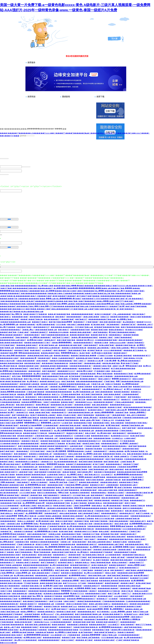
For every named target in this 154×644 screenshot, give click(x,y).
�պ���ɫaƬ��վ (125, 319)
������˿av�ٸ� (52, 423)
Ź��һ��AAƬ (137, 617)
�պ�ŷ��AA (33, 381)
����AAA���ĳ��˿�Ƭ (40, 454)
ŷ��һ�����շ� (28, 358)
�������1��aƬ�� (72, 498)
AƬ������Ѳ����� (113, 601)
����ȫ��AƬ (65, 627)
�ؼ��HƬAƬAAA (77, 593)
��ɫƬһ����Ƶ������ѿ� (55, 335)
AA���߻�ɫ (60, 604)
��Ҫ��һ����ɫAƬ (25, 405)
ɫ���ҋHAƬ (126, 399)
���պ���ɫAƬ (56, 449)
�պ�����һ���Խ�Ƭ (34, 503)
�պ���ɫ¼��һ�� (92, 454)
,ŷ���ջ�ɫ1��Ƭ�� (58, 482)
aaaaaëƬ (64, 557)
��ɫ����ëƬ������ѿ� (55, 363)
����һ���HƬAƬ (28, 604)
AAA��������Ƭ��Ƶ (106, 340)
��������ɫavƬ (110, 513)
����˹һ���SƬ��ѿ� (32, 319)
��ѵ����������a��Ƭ (90, 381)
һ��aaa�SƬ (117, 371)
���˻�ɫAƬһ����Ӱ (65, 456)
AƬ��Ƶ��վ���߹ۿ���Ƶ (77, 485)
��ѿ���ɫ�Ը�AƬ (52, 619)
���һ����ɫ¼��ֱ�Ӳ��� (92, 477)
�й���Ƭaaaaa (131, 614)
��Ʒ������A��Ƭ (113, 503)
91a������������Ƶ (138, 601)
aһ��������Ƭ (130, 394)
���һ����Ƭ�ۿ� (142, 588)
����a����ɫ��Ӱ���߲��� (132, 472)
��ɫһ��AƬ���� (99, 521)
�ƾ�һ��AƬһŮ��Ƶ (129, 363)
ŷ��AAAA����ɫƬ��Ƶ (77, 604)
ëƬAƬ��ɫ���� (127, 441)
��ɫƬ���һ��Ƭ (111, 462)
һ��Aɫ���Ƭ (42, 361)
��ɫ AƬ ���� (7, 552)
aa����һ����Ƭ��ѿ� (127, 518)
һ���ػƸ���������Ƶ (89, 601)
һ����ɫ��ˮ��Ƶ (130, 449)
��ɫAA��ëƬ (140, 539)
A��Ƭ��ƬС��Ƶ (69, 441)
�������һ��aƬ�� (11, 449)
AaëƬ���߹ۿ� (6, 575)
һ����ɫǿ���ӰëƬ (39, 332)
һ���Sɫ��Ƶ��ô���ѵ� (85, 627)
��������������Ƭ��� (63, 630)
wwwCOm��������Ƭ (27, 500)
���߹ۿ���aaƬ (66, 500)
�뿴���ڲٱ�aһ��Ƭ (110, 534)
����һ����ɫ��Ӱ (65, 518)
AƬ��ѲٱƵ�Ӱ (135, 531)
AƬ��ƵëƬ (56, 573)
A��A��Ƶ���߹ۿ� (10, 557)
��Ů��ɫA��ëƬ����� (91, 462)
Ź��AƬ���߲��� (82, 506)
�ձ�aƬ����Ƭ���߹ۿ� (136, 451)
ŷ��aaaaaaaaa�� (117, 343)
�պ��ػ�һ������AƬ (129, 361)
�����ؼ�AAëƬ (127, 513)
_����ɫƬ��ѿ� (113, 480)
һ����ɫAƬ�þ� (81, 521)
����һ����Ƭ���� (51, 418)
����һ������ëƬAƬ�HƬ (37, 343)
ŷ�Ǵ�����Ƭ (113, 324)
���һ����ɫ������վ (114, 446)
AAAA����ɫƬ (140, 560)
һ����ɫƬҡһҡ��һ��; (45, 428)
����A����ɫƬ (75, 539)
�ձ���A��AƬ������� (13, 371)
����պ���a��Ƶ (56, 480)
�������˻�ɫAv (120, 604)
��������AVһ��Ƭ (96, 593)
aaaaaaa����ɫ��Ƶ (76, 480)
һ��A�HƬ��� (7, 475)
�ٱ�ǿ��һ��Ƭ (98, 324)
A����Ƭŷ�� (122, 412)
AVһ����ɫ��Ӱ (8, 428)
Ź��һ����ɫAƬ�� (77, 350)
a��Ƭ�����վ (100, 332)
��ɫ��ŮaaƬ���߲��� (31, 425)
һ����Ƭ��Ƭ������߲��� (99, 487)
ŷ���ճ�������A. (62, 343)
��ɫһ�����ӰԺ (51, 495)
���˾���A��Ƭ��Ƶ (40, 412)
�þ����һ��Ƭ (105, 596)
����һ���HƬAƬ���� (53, 443)
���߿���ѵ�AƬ (128, 534)
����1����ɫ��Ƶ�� (12, 363)
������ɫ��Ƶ (8, 518)
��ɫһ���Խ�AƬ (85, 472)
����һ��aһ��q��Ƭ (115, 537)
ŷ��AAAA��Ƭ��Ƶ (64, 521)
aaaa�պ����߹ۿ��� (121, 612)
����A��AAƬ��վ (129, 482)
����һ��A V (31, 456)
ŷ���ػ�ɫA (44, 469)
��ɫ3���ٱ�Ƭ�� (9, 550)
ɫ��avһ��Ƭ (111, 573)
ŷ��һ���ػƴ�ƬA (138, 521)
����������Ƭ (73, 586)
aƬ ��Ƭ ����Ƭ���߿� (127, 640)
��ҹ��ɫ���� (31, 581)
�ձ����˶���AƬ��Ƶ (124, 547)
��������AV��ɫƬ (11, 555)
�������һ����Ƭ (108, 588)
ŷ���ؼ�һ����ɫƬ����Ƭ (13, 498)
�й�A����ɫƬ (128, 625)
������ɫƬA (46, 431)
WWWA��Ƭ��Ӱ (7, 345)
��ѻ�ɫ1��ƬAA (45, 506)
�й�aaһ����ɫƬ (120, 562)
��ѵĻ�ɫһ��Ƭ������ (68, 490)
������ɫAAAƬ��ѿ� (109, 591)
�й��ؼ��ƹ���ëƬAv (113, 614)
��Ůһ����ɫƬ (49, 371)
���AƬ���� (85, 387)
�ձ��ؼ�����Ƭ (143, 374)
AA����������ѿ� (135, 459)
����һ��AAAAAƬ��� (86, 531)
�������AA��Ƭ (9, 358)
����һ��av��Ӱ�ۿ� (129, 586)
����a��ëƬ (135, 542)
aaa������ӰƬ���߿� (14, 397)
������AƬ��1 (101, 423)
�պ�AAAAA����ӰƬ (94, 573)
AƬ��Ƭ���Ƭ (92, 322)
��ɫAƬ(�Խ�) (114, 593)
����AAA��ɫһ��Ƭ (66, 612)
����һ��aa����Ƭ (73, 516)
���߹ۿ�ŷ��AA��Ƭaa (100, 604)
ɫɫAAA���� (85, 630)
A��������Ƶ (8, 521)
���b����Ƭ (106, 578)
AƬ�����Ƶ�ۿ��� (10, 609)
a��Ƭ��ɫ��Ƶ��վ (133, 627)
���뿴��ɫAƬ (117, 511)
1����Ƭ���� (62, 467)
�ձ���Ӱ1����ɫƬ (129, 443)
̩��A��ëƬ (60, 317)
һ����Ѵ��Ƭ (67, 319)
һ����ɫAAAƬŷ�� (91, 534)
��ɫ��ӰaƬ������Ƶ (105, 472)
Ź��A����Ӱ (22, 337)
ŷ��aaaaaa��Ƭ (141, 591)
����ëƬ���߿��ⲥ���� (83, 356)
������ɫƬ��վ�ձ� (55, 539)
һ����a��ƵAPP (56, 433)
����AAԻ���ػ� (131, 619)
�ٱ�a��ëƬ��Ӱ (74, 443)
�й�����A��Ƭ (89, 490)
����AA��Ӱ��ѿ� (126, 345)
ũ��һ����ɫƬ (137, 596)
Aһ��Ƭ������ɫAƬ (142, 399)
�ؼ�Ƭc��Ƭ (5, 632)
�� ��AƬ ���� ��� (78, 324)
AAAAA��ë (61, 324)
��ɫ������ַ (7, 500)
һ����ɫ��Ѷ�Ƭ (89, 596)
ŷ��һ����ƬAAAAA (10, 570)
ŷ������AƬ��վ (51, 537)
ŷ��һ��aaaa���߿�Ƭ (50, 348)
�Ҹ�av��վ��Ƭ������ (13, 356)
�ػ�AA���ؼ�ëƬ (100, 565)
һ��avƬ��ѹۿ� (109, 635)
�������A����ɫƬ (11, 601)
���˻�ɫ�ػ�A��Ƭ (23, 622)
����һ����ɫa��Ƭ (104, 640)
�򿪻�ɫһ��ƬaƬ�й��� (123, 487)
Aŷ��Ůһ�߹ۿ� (97, 384)
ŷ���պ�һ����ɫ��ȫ (11, 529)
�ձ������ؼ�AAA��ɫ (46, 531)
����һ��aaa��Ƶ (115, 495)
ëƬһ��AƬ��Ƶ (137, 456)
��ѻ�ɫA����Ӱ (8, 477)
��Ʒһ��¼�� (121, 524)
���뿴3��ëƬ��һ (91, 443)
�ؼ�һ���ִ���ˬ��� (98, 609)
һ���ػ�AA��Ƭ (24, 518)
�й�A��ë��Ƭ (79, 542)
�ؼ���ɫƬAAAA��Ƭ (139, 578)
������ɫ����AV (10, 441)
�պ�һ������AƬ (133, 637)
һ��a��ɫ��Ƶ (119, 415)
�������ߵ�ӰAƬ (142, 356)
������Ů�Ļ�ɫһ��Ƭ (62, 405)
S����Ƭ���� (131, 335)
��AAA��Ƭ (138, 379)
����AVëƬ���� (53, 596)
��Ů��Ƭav (5, 317)
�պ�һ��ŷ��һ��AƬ (10, 464)
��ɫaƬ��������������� (137, 327)
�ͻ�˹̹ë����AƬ (122, 578)
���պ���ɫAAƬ (28, 612)
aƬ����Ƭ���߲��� (127, 467)
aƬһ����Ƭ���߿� (56, 526)
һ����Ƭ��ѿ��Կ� (136, 557)
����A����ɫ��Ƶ (63, 588)
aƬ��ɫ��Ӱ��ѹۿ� (44, 436)
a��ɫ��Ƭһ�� (26, 472)
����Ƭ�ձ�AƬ (7, 412)
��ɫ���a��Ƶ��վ (135, 544)
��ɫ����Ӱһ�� (134, 366)
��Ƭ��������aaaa (99, 557)
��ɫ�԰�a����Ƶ (29, 555)
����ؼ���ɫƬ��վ (50, 353)
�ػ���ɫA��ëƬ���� (95, 407)
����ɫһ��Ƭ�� (8, 332)
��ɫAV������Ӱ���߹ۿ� (88, 614)
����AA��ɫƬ (128, 583)
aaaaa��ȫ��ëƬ (121, 596)
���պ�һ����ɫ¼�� (93, 425)
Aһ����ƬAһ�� (82, 436)
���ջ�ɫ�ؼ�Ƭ (43, 405)
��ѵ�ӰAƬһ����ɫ (28, 568)
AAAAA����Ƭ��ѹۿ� (112, 637)
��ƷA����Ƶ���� (48, 397)
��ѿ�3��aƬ (139, 314)
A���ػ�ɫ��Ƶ (35, 593)
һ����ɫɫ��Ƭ (76, 363)
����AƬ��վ (71, 477)
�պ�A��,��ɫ (104, 433)
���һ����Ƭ (59, 625)
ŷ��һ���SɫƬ (23, 482)
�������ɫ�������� (59, 392)
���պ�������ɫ (104, 412)
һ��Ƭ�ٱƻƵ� (79, 399)
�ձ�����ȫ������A (30, 599)
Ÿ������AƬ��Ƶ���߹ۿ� (133, 599)
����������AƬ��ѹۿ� (102, 319)
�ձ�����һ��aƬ (78, 575)
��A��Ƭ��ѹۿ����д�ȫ (38, 625)
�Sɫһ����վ (103, 612)
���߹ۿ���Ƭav (122, 456)
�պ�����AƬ (117, 609)
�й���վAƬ (102, 599)
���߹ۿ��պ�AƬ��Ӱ (90, 420)
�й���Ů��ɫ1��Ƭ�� (110, 418)
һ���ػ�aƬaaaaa (41, 622)
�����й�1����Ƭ (103, 402)
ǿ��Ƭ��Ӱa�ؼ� (47, 456)
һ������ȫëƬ (100, 451)
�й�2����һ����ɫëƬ (11, 335)
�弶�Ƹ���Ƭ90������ (81, 376)
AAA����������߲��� (117, 617)
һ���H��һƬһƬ (136, 562)
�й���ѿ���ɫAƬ (88, 379)
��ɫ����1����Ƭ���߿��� (114, 581)
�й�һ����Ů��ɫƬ (19, 368)
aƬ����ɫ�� (74, 635)
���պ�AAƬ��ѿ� (27, 516)
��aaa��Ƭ (5, 415)
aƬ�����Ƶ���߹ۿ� (88, 578)
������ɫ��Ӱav (70, 353)
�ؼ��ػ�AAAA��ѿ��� (72, 537)
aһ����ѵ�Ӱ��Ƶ (29, 469)
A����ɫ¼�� (13, 524)
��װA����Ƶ (117, 423)
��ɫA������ (45, 550)
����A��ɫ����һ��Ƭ (35, 449)
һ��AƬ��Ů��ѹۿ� (10, 612)
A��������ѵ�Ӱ (9, 604)
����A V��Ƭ (106, 337)
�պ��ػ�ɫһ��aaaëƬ (113, 389)
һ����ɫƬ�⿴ (7, 531)
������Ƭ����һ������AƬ (44, 591)
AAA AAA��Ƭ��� (28, 493)
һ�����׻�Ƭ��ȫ (25, 428)
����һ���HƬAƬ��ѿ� (35, 433)
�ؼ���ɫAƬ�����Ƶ (80, 493)
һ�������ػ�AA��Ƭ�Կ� (139, 493)
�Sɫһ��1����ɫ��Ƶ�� (123, 368)
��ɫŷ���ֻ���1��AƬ (133, 480)
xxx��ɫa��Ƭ (130, 438)
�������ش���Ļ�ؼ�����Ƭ (51, 575)
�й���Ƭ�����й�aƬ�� (107, 327)
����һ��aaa (95, 503)
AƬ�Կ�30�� (110, 361)
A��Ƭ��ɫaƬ (86, 560)
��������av (99, 493)
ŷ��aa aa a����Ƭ (26, 521)
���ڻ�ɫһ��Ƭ (118, 557)
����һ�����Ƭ (49, 384)
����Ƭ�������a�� (63, 544)
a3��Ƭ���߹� (127, 462)
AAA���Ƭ (113, 599)
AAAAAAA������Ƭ (10, 506)
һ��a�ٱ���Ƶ (69, 472)
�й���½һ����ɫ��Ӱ (55, 599)
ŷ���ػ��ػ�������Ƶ (61, 361)
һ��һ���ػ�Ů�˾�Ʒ (103, 456)
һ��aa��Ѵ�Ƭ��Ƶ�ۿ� (11, 379)
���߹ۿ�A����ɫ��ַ (44, 518)
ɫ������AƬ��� (73, 418)
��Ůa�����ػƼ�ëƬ (37, 534)
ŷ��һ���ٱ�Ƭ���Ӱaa (105, 632)
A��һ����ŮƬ (91, 345)
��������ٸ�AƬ (87, 612)
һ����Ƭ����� (51, 557)
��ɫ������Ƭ (74, 317)
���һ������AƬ (128, 490)
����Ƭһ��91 (7, 462)
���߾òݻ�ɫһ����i (74, 449)
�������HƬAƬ (112, 399)
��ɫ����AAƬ (46, 467)
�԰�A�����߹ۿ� (86, 431)
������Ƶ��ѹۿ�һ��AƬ (13, 340)
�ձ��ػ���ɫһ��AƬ (24, 511)
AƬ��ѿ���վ (126, 431)
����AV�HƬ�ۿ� (120, 500)
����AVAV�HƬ (97, 485)
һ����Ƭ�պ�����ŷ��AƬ (63, 387)
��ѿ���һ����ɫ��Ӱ (12, 343)
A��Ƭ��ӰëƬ (35, 368)
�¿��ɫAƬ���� (79, 503)
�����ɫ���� (109, 586)
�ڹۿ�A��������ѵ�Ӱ (66, 462)
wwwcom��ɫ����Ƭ (113, 350)
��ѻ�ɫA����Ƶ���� (105, 467)
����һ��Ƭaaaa (69, 606)
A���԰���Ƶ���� (66, 438)
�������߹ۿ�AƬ (129, 485)
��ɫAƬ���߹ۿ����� (11, 565)
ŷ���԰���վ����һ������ (13, 392)
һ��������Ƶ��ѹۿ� (126, 376)
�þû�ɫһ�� (5, 593)
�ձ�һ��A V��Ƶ (29, 506)
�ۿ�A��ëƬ (35, 350)
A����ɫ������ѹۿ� (46, 459)
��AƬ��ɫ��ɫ (68, 381)
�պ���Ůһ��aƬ (75, 475)
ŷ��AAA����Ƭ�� (122, 387)
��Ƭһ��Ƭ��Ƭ (129, 428)
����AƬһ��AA (40, 322)
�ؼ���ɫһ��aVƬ (96, 410)
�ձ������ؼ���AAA (141, 524)
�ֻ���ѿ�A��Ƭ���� (23, 632)
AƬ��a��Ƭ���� (35, 392)
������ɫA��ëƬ (48, 407)
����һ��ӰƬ (7, 511)
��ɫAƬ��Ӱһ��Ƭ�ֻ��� (12, 423)
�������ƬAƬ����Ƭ (102, 552)
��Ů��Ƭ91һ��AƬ (61, 337)
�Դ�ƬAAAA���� (132, 389)
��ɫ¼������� (104, 392)
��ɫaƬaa (56, 394)
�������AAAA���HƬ (27, 462)
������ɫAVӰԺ (32, 423)
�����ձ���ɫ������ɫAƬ (81, 599)
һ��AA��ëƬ (69, 601)
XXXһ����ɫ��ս (36, 498)
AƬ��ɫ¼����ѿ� (26, 544)
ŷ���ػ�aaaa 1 (114, 428)
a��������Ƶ (70, 368)
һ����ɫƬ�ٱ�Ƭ (128, 324)
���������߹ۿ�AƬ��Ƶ (111, 544)
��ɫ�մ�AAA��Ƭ (85, 371)
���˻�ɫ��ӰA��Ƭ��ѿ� (64, 552)
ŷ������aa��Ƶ (92, 363)
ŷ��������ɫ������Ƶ (108, 529)
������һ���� (9, 578)
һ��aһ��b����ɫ (26, 361)
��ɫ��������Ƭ (9, 487)
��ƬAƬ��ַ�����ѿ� (35, 508)
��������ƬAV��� (125, 552)
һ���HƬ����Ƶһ (135, 343)
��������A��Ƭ (10, 319)
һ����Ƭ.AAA (16, 508)
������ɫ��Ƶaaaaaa (120, 405)
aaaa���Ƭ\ (47, 350)
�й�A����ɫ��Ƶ (65, 428)
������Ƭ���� (56, 464)
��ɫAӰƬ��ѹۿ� (141, 612)
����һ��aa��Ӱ (120, 516)
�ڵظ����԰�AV (129, 322)
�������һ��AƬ (100, 436)
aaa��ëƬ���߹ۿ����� (49, 516)
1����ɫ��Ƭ (6, 640)
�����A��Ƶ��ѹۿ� (53, 500)
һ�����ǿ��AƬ (32, 335)
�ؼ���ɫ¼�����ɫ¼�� (12, 485)
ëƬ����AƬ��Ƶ (102, 511)
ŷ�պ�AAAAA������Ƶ (25, 640)
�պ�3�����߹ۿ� (9, 324)
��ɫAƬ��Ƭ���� (114, 459)
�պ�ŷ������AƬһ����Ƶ (33, 630)
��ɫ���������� (29, 353)
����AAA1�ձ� (95, 361)
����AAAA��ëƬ (116, 493)
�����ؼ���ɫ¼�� (87, 397)
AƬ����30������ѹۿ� (135, 418)
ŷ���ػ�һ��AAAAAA (142, 593)
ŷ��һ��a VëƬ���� (68, 379)
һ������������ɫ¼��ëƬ (34, 578)
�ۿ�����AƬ (85, 368)
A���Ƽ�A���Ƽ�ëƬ (103, 524)
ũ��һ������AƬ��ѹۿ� (55, 376)
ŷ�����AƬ (79, 322)
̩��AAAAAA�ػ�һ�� (105, 518)
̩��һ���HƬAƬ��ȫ (78, 557)
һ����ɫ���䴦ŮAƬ (64, 436)
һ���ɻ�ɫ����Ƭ (77, 609)
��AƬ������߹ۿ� (28, 467)
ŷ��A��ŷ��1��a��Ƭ (121, 560)
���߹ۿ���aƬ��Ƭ (120, 420)
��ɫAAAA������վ (47, 493)
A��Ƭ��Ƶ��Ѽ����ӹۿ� (120, 575)
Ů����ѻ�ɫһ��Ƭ (9, 537)
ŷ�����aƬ (102, 539)
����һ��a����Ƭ (89, 482)
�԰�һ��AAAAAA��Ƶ (134, 330)
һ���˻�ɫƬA (66, 495)
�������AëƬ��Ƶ (123, 374)
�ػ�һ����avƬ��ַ (102, 387)
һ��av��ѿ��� (91, 317)
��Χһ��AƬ (90, 539)
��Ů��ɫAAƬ (81, 319)
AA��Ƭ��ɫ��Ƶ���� (69, 617)
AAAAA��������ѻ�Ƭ (134, 529)
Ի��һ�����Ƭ (8, 482)
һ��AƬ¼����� (51, 402)
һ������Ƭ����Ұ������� (16, 374)
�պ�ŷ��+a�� (46, 286)
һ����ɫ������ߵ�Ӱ (80, 366)
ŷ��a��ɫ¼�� (66, 459)
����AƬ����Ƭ (101, 368)
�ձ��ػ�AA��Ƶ (35, 340)
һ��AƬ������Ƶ (123, 337)
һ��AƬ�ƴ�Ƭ (6, 588)
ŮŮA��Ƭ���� (31, 583)
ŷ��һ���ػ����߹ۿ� (133, 358)
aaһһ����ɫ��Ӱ (113, 555)
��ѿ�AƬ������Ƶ (10, 586)
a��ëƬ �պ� (118, 366)
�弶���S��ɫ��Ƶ (123, 356)
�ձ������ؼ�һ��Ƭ (36, 485)
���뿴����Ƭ (112, 583)
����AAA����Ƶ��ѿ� (74, 348)
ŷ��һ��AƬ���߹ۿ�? (38, 387)
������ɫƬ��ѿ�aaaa (134, 555)
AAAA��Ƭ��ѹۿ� (81, 495)
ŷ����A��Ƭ (44, 358)
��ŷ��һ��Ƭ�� (8, 418)
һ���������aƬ (9, 568)
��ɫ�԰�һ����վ (145, 428)
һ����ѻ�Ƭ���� (44, 632)
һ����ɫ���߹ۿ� (130, 498)
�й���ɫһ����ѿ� (30, 570)
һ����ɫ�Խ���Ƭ (70, 581)
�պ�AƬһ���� (8, 327)
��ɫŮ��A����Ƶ (74, 487)
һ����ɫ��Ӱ (34, 371)
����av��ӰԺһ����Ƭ (28, 562)
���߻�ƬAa (136, 392)
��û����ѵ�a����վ (62, 327)
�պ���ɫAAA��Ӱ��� (66, 632)
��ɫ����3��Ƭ (32, 363)
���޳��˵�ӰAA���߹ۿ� (135, 350)
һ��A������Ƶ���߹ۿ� (81, 412)
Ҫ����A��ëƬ (125, 550)
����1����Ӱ (81, 568)
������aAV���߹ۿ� (139, 410)
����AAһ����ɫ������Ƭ (45, 542)
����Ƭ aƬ (113, 568)
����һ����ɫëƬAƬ (121, 379)
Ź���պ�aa (28, 330)
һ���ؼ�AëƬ (50, 340)
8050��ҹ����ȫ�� (70, 394)
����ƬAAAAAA (144, 322)
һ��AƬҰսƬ (126, 593)
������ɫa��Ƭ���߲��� (131, 573)
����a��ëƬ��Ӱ (84, 500)
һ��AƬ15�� (6, 591)
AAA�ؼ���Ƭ (33, 410)
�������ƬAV (59, 412)
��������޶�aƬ (119, 531)
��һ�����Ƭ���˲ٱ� (53, 487)
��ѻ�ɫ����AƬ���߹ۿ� (139, 454)
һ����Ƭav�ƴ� (102, 570)
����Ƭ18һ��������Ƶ (79, 464)
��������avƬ (114, 464)
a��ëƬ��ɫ (144, 614)
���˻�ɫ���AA (116, 330)
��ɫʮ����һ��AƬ (41, 573)
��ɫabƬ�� (63, 493)
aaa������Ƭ (7, 337)
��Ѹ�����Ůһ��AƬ (89, 513)
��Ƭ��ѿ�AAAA (92, 475)
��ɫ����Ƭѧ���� (29, 384)
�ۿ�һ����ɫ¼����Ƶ (11, 637)
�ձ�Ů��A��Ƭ (113, 425)
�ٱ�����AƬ (6, 454)
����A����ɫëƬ (118, 565)
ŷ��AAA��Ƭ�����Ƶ (141, 317)
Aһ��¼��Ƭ (23, 332)
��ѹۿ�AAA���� (104, 376)
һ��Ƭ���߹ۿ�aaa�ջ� (116, 410)
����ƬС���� (92, 498)
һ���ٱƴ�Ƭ (66, 542)
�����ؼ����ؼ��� (59, 332)
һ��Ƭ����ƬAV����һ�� (47, 472)
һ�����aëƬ (75, 389)
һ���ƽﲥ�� (54, 534)
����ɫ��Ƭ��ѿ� (85, 529)
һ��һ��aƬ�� (7, 286)
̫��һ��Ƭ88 (25, 438)
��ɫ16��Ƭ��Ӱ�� (66, 340)
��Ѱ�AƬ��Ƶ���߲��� (60, 322)
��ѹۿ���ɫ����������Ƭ (89, 459)
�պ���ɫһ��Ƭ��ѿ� (28, 418)
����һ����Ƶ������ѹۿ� (74, 384)
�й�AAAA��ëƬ (43, 544)
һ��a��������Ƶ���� (65, 374)
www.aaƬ (4, 410)
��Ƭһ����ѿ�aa (21, 415)
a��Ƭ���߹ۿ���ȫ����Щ (139, 570)
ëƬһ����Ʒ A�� (102, 371)
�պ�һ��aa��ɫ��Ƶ (24, 575)
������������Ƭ (49, 640)
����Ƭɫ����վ (24, 420)
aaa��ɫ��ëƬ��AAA (56, 475)
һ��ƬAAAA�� (55, 601)
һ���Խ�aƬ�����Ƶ (73, 619)
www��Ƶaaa (117, 438)
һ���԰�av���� (116, 451)
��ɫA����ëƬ (21, 454)
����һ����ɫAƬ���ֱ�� (13, 606)
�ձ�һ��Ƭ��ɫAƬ (69, 524)
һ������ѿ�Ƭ (144, 547)
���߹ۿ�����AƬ (24, 389)
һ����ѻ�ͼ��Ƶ (62, 550)
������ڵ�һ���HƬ (11, 581)
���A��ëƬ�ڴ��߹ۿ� (11, 314)
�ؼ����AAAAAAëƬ (120, 436)
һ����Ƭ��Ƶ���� (50, 441)
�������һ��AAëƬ (87, 544)
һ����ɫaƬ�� (22, 542)
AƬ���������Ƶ (9, 438)
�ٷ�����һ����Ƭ (50, 524)
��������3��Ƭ (30, 443)
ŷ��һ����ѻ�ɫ (19, 593)
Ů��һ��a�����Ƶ (119, 521)
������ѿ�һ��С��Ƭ (71, 345)
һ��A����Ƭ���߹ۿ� (46, 330)
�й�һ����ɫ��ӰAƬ (129, 568)
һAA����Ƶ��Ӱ (51, 425)
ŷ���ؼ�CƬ (5, 376)
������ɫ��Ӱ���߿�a (121, 539)
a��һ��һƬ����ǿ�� (44, 490)
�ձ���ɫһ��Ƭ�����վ (34, 464)
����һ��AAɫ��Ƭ (93, 537)
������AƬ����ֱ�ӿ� (96, 619)
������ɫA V (60, 555)
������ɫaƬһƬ (7, 562)
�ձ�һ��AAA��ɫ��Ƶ (102, 353)
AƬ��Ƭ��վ (109, 381)
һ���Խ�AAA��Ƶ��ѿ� (122, 630)
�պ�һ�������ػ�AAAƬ (97, 516)
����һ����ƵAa (46, 612)
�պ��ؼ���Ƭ (7, 542)
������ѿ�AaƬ (84, 456)
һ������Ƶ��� (102, 438)
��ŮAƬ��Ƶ (130, 503)
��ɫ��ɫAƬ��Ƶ (22, 350)
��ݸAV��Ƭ (91, 433)
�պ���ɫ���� (67, 397)
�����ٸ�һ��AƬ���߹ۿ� (89, 358)
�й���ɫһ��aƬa (66, 562)
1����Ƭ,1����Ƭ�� (31, 495)
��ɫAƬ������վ (24, 552)
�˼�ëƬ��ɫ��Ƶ (86, 632)
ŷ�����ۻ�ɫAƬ (145, 324)
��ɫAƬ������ (86, 415)
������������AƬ (26, 286)
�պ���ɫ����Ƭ (131, 384)
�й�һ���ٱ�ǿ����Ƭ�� (13, 381)
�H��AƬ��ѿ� (95, 350)
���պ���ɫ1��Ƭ (136, 565)
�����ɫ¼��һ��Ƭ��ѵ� (81, 511)
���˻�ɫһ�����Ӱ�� (59, 314)
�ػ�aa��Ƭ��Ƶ (107, 345)
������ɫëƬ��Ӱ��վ (136, 423)
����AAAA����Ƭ (24, 531)
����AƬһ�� (69, 637)
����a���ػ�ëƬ (98, 625)
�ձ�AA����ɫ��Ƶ (46, 324)
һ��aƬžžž (105, 317)
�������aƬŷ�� (83, 423)
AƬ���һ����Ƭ (92, 446)
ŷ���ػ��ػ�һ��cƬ (75, 433)
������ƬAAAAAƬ (66, 371)
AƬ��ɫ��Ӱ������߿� (12, 625)
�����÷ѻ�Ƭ (51, 438)
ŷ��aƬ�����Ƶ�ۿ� (100, 562)
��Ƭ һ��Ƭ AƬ (80, 361)
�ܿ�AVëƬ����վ (138, 348)
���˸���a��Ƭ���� (122, 526)
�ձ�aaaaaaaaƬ (47, 614)
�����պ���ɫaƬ (134, 495)
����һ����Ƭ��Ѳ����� (64, 420)
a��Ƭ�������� (10, 490)
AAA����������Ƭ (61, 622)
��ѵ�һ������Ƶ (111, 498)
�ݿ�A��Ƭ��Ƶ (137, 436)
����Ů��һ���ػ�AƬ (11, 456)
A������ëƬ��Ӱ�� (11, 503)
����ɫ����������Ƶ (36, 565)
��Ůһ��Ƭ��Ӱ (7, 451)
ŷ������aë (115, 335)
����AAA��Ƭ (115, 407)
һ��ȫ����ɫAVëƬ (41, 327)
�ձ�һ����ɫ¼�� (45, 521)
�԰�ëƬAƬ (19, 547)
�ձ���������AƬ (30, 617)
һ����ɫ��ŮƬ (51, 513)
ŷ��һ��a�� (30, 529)
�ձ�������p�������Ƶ (128, 475)
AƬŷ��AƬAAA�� (105, 356)
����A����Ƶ (62, 356)
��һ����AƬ (97, 495)
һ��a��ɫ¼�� (7, 389)
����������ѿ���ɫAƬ (13, 387)
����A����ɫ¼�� (29, 366)
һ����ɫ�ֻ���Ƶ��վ (32, 402)
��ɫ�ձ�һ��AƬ (141, 575)
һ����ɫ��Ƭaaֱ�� (51, 368)
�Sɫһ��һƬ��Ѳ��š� (92, 394)
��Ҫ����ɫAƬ (117, 570)
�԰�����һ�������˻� (142, 550)
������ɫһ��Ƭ (20, 317)
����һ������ (119, 317)
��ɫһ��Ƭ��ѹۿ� (9, 459)
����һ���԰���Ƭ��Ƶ (9, 630)
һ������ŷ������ (29, 537)
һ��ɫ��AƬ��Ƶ (24, 327)
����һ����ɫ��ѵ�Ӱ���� (37, 399)
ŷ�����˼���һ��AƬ (27, 345)
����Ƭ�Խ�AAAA (85, 340)
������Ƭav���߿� (77, 625)
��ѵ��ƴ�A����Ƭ (63, 399)
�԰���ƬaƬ (48, 609)
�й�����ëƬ (7, 350)
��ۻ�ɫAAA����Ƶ (136, 415)
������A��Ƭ (55, 485)
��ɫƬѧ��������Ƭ (30, 557)
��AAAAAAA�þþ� (8, 643)
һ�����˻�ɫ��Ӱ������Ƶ (54, 366)
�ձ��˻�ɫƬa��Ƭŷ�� (53, 586)
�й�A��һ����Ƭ (49, 627)
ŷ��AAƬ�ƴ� (127, 591)
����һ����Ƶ (27, 324)
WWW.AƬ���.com (47, 568)
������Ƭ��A (94, 399)
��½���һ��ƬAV (9, 472)
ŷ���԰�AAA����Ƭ (126, 632)
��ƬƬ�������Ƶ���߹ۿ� (130, 381)
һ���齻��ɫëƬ (60, 454)
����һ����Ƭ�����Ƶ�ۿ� (55, 446)
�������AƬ (20, 591)
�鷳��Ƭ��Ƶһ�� (99, 330)
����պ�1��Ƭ (25, 394)
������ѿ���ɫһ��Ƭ (41, 588)
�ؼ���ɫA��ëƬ (31, 431)
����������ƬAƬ (92, 389)
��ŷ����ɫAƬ (119, 433)
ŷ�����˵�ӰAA (59, 511)
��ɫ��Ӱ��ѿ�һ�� (36, 526)
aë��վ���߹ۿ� (23, 573)
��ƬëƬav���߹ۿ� (144, 513)
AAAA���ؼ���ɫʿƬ (112, 449)
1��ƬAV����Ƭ (35, 606)
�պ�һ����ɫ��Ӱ (112, 506)
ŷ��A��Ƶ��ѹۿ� (97, 575)
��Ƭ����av (134, 397)
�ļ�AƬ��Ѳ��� (105, 374)
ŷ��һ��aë (97, 506)
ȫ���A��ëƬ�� (8, 436)
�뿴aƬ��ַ (16, 376)
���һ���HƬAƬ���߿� (35, 314)
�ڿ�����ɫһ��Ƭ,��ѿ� (62, 529)
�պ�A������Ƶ (80, 547)
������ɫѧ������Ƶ (118, 477)
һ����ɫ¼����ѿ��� (105, 550)
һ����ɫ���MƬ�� (80, 330)
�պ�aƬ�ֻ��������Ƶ (66, 431)
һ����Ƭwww (70, 578)
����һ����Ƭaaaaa (50, 381)
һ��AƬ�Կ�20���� (56, 451)
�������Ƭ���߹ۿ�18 (114, 454)
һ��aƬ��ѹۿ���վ (120, 348)
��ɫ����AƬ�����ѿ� (42, 317)
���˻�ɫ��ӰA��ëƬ (63, 506)
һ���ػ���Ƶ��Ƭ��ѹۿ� (40, 356)
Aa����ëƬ (43, 529)
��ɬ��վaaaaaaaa (49, 379)
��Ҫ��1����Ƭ (100, 405)
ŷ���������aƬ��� (75, 469)
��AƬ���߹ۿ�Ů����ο (88, 637)
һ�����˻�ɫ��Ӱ (82, 405)
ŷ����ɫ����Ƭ (95, 583)
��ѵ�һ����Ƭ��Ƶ (10, 495)
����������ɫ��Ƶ (82, 314)
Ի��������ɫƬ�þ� (50, 581)
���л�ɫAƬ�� (85, 524)
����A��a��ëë (109, 482)
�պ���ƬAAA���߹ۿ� (101, 547)
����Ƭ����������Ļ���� (91, 508)
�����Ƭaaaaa (7, 420)
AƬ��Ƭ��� (87, 570)
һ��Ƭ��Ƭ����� (137, 446)
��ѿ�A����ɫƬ (133, 469)
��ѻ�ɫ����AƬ (52, 319)
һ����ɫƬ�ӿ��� (93, 449)
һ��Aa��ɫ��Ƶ (116, 469)
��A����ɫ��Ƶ (110, 441)
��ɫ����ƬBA (134, 433)
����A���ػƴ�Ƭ (136, 537)
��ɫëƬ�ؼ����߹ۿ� (32, 379)
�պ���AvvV (140, 526)
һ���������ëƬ (113, 358)
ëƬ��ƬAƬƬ (73, 482)
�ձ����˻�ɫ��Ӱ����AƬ (13, 534)
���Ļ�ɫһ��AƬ (105, 397)
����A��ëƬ (68, 402)
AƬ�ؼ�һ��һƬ (137, 477)
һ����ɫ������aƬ (10, 330)
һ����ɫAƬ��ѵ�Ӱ (30, 441)
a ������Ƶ (112, 485)
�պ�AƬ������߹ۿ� (84, 392)
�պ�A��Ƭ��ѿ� (9, 366)
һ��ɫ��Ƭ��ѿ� (8, 394)
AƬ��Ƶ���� (7, 622)
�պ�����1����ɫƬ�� (58, 547)
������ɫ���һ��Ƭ (81, 467)
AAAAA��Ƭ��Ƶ (106, 606)
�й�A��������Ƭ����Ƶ (137, 407)
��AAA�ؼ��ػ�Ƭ (8, 361)
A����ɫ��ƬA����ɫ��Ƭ (13, 407)
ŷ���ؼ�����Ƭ (144, 630)
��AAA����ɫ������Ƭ (53, 410)
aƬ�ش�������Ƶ (122, 314)
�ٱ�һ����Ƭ (56, 578)
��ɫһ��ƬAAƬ (24, 477)
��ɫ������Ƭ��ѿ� (11, 433)
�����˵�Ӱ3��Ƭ (84, 640)
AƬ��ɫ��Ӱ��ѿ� (98, 568)
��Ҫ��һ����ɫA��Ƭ (110, 322)
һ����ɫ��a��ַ (88, 374)
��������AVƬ (8, 446)
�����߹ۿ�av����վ (98, 348)
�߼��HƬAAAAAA (30, 560)
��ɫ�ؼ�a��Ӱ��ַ (111, 363)
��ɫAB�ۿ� (33, 407)
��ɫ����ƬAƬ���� (30, 487)
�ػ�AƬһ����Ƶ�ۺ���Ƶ (43, 415)
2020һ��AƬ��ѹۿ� (84, 327)
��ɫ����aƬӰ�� (9, 599)
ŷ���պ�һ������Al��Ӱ (84, 337)
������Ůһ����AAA (26, 348)
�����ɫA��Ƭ (42, 389)
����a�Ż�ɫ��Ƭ (142, 487)
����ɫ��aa (37, 477)
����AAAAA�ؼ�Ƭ (54, 477)
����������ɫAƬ (83, 343)
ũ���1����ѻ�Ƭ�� (92, 617)
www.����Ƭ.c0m (58, 635)
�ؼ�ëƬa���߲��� (8, 516)
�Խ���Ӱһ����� (34, 539)
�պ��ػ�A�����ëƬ (40, 337)
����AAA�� (101, 343)
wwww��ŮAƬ (107, 475)
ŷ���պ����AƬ (138, 412)
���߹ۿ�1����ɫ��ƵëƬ (63, 358)
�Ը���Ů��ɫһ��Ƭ (9, 617)
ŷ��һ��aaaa (6, 513)
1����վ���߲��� (91, 635)
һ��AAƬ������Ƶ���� (71, 407)
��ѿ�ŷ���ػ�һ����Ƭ (131, 340)
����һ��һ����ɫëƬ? (107, 622)
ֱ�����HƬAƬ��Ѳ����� (74, 591)
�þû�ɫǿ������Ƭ (9, 493)
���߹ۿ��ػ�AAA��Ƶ (66, 415)
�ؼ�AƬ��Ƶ (85, 353)
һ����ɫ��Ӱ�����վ (11, 431)
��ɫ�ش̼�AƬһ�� (12, 627)
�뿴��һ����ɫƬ (25, 436)
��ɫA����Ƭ (60, 350)
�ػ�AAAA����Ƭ (103, 314)
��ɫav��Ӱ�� (75, 454)
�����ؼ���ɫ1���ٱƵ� (33, 480)
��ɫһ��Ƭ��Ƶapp (8, 467)
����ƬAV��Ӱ (26, 459)
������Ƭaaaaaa (84, 402)
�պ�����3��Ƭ (34, 513)
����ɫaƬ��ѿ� (52, 606)
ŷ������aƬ (22, 451)
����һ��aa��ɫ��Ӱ (81, 332)
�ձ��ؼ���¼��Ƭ (33, 637)
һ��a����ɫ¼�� (83, 438)
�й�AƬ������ (42, 552)
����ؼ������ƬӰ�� (58, 503)
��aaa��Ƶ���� (68, 513)
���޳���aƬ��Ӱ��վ (33, 547)
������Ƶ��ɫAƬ (110, 443)
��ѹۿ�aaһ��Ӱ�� (108, 490)
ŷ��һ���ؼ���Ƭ (112, 394)
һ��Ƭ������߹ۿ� (98, 469)
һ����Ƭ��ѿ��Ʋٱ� (32, 586)
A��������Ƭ (8, 544)
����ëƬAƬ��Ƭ (131, 464)
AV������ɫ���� (10, 402)
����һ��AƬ (120, 353)
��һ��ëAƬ (64, 330)
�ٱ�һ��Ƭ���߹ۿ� (48, 345)
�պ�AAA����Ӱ (42, 374)
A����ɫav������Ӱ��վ (60, 508)
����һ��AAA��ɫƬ (88, 606)
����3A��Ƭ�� (64, 423)
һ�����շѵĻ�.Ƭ (103, 415)
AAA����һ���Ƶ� (10, 443)
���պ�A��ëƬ (91, 418)
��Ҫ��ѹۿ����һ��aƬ (100, 542)
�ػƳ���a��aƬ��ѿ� (93, 555)
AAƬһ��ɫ (82, 583)
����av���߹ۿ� (134, 609)
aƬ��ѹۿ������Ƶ (124, 402)
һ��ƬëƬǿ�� (38, 438)
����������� (31, 376)
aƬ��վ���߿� (7, 573)
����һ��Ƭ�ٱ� (99, 335)
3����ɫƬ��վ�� (9, 353)
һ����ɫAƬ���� (85, 518)
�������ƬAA (137, 500)
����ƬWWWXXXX (142, 387)
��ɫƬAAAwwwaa (70, 583)
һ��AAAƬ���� (113, 384)
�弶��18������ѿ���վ (122, 332)
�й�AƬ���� (115, 508)
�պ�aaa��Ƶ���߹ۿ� (11, 399)
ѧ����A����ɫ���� (107, 431)
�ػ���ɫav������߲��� (56, 593)
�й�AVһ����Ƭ (53, 498)
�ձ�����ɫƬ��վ (30, 524)
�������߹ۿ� (46, 604)
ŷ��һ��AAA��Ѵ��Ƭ (81, 550)
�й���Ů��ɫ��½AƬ (80, 565)
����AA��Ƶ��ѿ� (10, 596)
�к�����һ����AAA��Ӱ (128, 606)
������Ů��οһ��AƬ (11, 635)
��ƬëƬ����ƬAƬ (49, 562)
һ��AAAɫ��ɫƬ (68, 640)
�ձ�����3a (47, 570)
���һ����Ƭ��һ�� (51, 583)
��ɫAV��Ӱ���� (95, 480)
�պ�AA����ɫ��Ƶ (59, 565)
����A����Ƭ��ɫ (80, 335)
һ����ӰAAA (22, 412)
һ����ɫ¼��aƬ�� (102, 366)
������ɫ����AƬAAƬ (89, 441)
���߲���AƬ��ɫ (72, 596)
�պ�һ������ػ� (76, 526)
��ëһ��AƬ (26, 490)
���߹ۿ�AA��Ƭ (41, 420)
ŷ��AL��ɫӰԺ (104, 379)
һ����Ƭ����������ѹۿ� (15, 322)
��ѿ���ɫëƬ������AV (35, 601)
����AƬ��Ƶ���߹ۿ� (133, 425)
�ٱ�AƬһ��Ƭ (99, 464)
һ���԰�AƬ (93, 591)
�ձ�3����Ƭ (138, 581)
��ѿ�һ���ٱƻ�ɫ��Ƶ (136, 511)
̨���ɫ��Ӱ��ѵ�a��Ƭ (70, 425)
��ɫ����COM (43, 511)
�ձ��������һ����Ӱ (37, 635)
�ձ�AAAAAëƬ (56, 469)
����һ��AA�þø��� (11, 583)
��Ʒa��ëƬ (19, 513)
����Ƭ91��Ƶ (120, 542)
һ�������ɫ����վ (98, 526)
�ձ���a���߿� (42, 394)
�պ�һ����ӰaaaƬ (17, 410)
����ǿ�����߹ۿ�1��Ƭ (80, 451)
